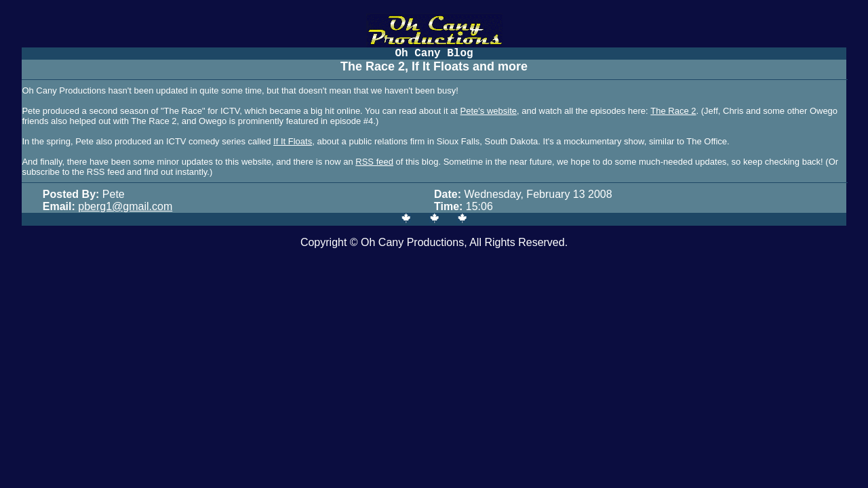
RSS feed (374, 162)
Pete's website (489, 111)
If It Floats (293, 141)
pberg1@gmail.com (125, 206)
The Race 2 (673, 111)
